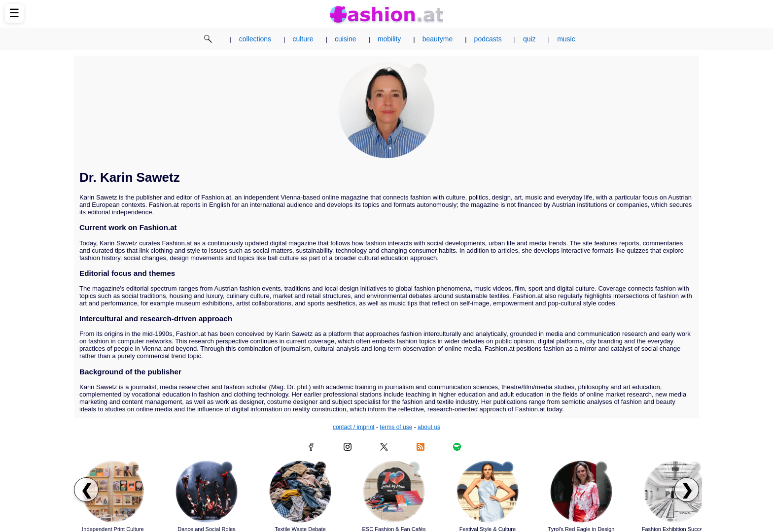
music (566, 39)
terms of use (396, 427)
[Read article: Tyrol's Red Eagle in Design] (581, 492)
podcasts (488, 39)
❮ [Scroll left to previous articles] (87, 490)
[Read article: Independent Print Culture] (113, 492)
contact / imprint (354, 427)
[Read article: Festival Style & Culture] (488, 492)
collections (255, 39)
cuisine (346, 39)
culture (303, 39)
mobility (389, 39)
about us (429, 427)
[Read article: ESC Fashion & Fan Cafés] (394, 492)
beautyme (438, 39)
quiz (529, 39)
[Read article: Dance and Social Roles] (207, 492)
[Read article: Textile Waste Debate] (300, 492)
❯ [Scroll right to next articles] (687, 490)
